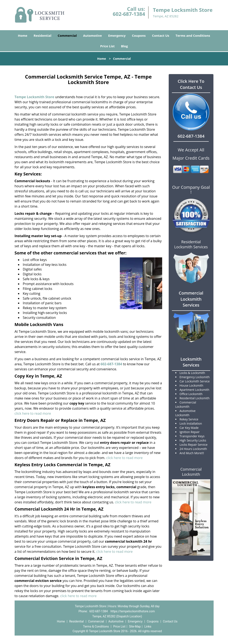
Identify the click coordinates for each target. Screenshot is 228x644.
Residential (43, 35)
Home (22, 35)
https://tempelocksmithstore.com (133, 611)
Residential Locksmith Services (191, 244)
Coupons (139, 35)
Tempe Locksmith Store (35, 97)
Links (148, 626)
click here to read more (33, 413)
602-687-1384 (129, 14)
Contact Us (161, 35)
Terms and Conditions (193, 35)
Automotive (93, 35)
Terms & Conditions (96, 626)
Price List (107, 46)
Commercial (67, 35)
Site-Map (135, 626)
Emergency (117, 35)
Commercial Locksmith (191, 472)
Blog (124, 46)
